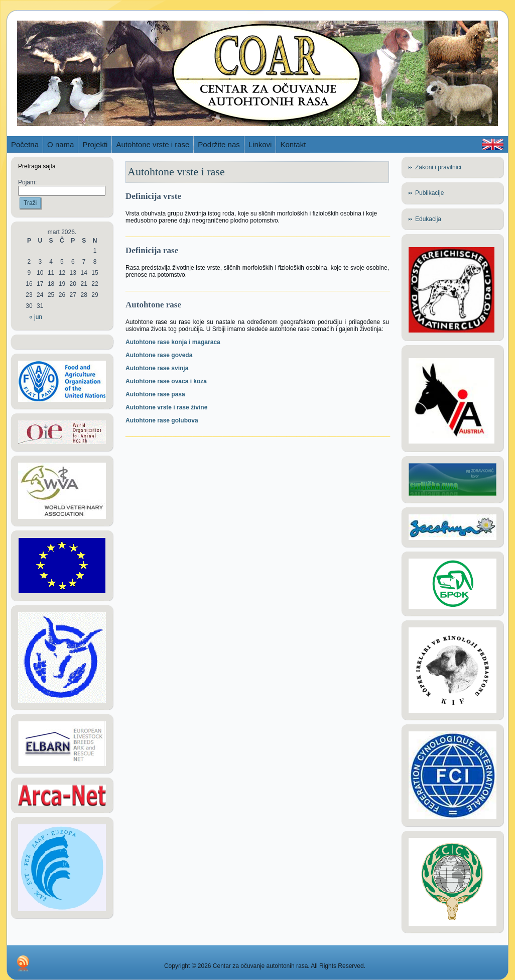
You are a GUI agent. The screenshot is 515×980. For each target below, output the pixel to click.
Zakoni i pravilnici (438, 167)
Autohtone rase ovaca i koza (166, 381)
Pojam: (27, 182)
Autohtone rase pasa (155, 394)
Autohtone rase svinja (157, 368)
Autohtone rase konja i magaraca (173, 342)
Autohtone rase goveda (159, 355)
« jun (36, 317)
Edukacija (428, 219)
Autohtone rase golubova (162, 420)
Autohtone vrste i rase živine (166, 407)
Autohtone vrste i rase (176, 172)
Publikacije (429, 193)
